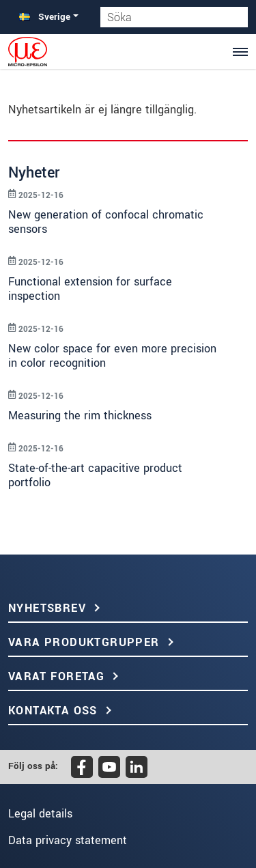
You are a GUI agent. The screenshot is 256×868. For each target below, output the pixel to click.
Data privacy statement (68, 840)
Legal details (40, 814)
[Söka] (238, 17)
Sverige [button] (45, 17)
